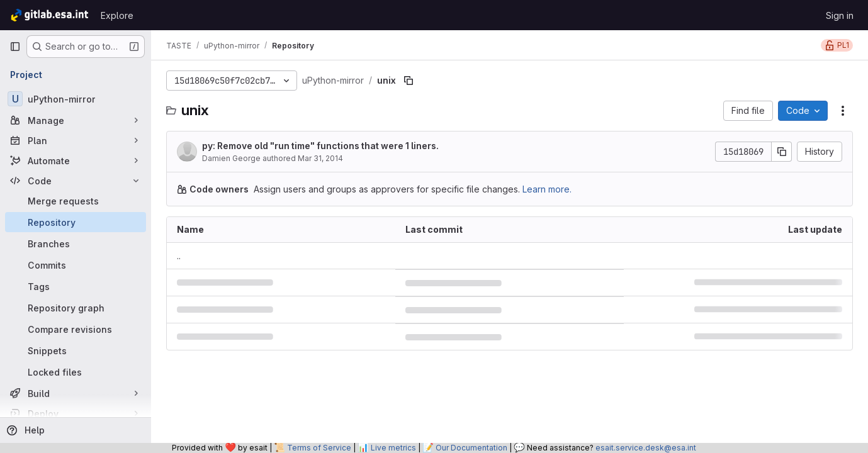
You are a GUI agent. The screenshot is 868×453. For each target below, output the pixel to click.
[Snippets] (76, 350)
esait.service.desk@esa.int (646, 448)
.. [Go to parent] (179, 256)
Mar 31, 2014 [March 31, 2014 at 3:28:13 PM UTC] (320, 158)
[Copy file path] (409, 81)
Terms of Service (319, 448)
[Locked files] (76, 372)
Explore (117, 15)
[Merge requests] (76, 201)
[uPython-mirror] (76, 99)
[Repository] (76, 222)
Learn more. (547, 189)
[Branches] (76, 243)
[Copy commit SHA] (782, 152)
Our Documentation (471, 448)
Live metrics (393, 448)
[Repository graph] (76, 308)
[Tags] (76, 286)
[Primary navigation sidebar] (15, 47)
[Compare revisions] (76, 329)
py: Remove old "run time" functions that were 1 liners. (320, 146)
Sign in (840, 15)
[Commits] (76, 265)
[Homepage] (49, 15)
